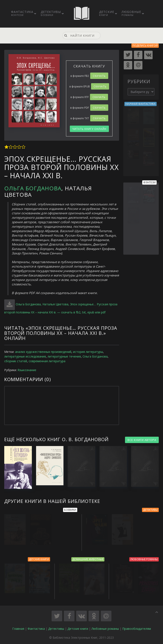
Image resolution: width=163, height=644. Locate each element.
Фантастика (22, 13)
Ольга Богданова (33, 188)
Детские (107, 13)
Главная (18, 629)
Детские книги (78, 629)
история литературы (88, 352)
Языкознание (27, 370)
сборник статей (16, 361)
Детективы (51, 13)
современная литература (47, 361)
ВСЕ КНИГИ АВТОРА (142, 440)
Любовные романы (105, 629)
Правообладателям (137, 629)
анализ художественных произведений (43, 352)
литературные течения (64, 356)
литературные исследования (25, 356)
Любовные (131, 13)
